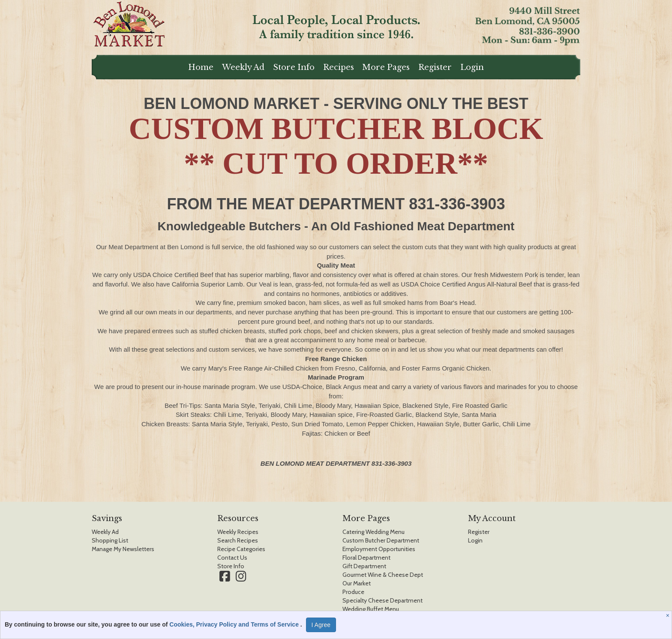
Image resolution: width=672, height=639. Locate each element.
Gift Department (364, 566)
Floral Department (366, 558)
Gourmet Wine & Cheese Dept (383, 575)
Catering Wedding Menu (373, 532)
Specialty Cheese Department (382, 600)
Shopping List (110, 540)
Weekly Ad (243, 67)
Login (472, 67)
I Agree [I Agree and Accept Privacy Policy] (321, 625)
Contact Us (232, 558)
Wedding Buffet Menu (371, 609)
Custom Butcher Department (381, 540)
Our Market (357, 583)
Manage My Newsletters (123, 549)
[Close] (669, 615)
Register (435, 67)
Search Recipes (238, 540)
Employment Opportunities (379, 549)
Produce (353, 592)
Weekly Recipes (238, 532)
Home (201, 67)
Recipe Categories (241, 549)
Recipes (339, 67)
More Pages (386, 67)
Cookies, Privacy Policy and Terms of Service (235, 624)
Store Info (294, 67)
